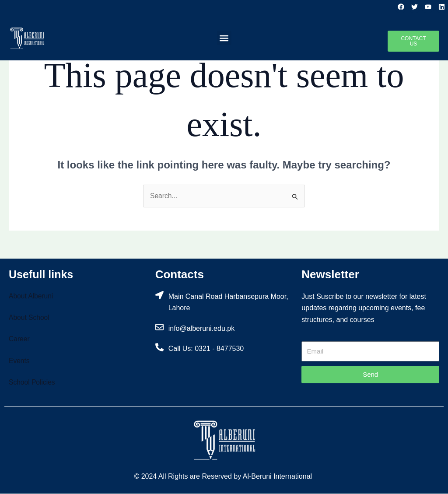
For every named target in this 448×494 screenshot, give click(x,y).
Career (19, 339)
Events (19, 361)
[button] (224, 38)
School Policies (33, 383)
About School (30, 318)
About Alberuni (31, 296)
